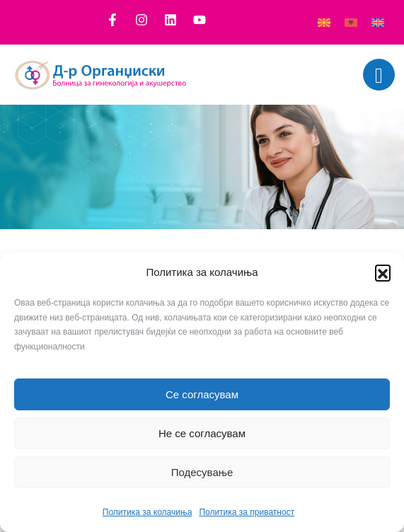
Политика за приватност (247, 512)
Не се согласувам (202, 433)
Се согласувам (202, 394)
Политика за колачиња (148, 512)
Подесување (202, 472)
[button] (383, 272)
